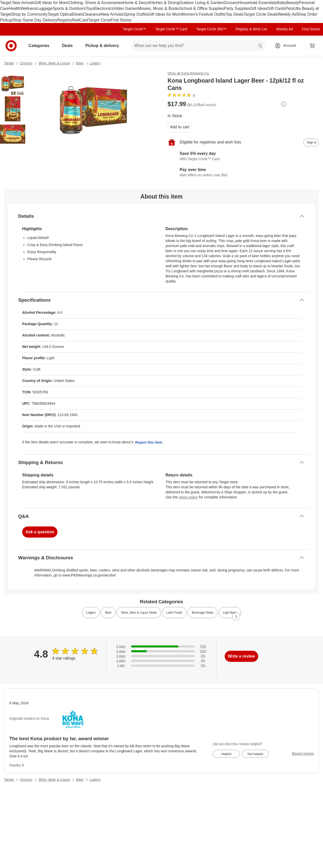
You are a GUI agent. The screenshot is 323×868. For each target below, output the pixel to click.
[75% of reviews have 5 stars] (161, 647)
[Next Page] (236, 617)
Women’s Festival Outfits (203, 14)
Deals (78, 14)
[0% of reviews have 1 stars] (161, 666)
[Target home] (11, 46)
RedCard (80, 20)
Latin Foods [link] (174, 613)
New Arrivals (112, 14)
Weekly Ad (287, 14)
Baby (281, 3)
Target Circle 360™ (211, 29)
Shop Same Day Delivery (35, 20)
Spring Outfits (136, 14)
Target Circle (100, 20)
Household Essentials (257, 3)
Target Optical (60, 14)
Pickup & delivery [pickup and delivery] (104, 46)
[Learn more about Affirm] (243, 173)
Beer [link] (108, 613)
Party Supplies (237, 8)
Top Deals (235, 14)
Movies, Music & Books (159, 8)
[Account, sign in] (287, 46)
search (260, 46)
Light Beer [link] (230, 613)
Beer (80, 63)
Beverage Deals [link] (203, 613)
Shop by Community (29, 14)
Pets (289, 8)
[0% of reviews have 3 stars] (161, 656)
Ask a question (40, 532)
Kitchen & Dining (164, 3)
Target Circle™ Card (171, 29)
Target (9, 63)
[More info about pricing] (284, 104)
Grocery (231, 3)
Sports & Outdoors (69, 8)
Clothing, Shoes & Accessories (95, 3)
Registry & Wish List (251, 29)
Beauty (292, 3)
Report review (303, 754)
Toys (90, 8)
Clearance (92, 14)
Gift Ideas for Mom (51, 3)
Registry (65, 20)
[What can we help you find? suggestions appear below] (198, 46)
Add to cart (180, 127)
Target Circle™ (135, 29)
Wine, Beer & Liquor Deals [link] (139, 613)
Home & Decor (136, 3)
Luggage (45, 8)
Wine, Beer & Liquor (54, 63)
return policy (188, 497)
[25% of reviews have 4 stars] (161, 651)
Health (15, 8)
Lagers (95, 63)
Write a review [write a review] (241, 656)
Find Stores (121, 20)
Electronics (104, 8)
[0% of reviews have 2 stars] (161, 661)
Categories (41, 46)
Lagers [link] (91, 613)
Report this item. (149, 442)
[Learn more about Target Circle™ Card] (243, 157)
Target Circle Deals (261, 14)
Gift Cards (276, 8)
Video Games (126, 8)
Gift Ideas (259, 8)
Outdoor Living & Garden (202, 3)
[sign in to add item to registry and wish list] (311, 142)
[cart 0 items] (312, 46)
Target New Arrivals (17, 3)
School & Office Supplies (202, 8)
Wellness (29, 8)
